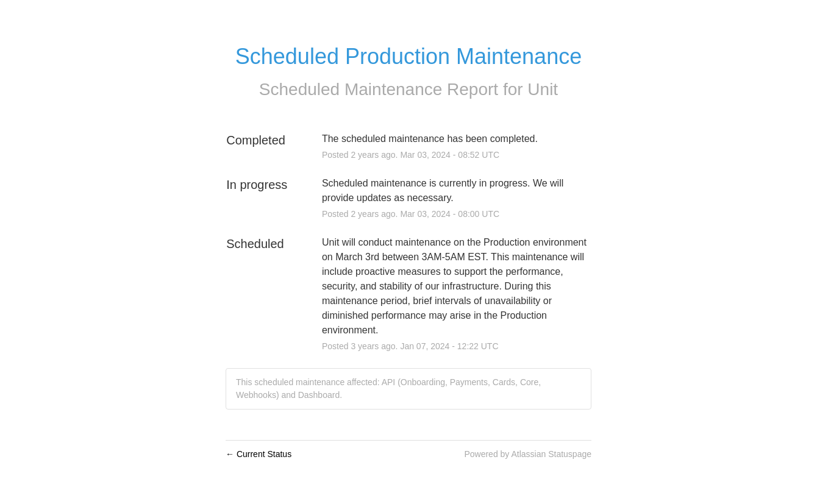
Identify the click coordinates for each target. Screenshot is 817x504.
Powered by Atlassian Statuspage (528, 454)
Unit (543, 89)
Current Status (259, 454)
